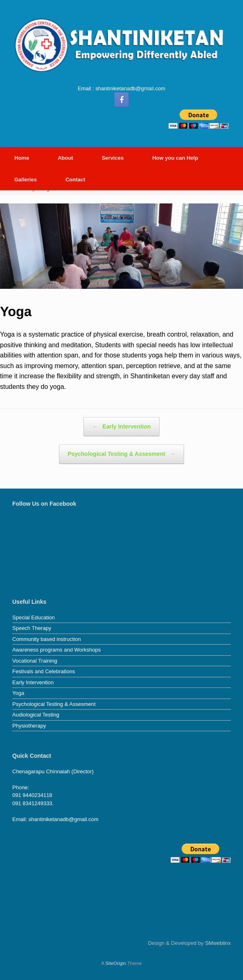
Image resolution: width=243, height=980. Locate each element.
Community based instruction (47, 639)
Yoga (18, 693)
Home (22, 158)
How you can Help (175, 158)
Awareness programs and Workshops (56, 650)
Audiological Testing (36, 715)
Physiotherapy (29, 726)
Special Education (34, 617)
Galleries (26, 180)
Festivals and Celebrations (44, 671)
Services (113, 158)
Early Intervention (121, 427)
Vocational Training (35, 661)
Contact (75, 180)
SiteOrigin (116, 963)
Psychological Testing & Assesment (122, 454)
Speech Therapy (32, 628)
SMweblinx (218, 943)
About (65, 158)
